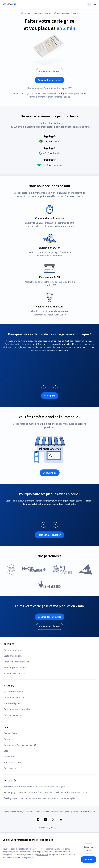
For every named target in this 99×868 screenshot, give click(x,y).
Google (57, 153)
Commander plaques (49, 71)
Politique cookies (12, 715)
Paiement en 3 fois (13, 762)
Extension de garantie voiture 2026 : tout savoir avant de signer (34, 787)
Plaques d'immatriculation (17, 662)
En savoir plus (50, 473)
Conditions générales (14, 697)
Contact (8, 739)
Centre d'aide (10, 733)
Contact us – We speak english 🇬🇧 (20, 745)
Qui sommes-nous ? (13, 692)
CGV (59, 827)
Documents (9, 757)
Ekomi (57, 141)
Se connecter (10, 768)
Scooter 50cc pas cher (14, 673)
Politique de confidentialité (17, 709)
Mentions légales (12, 703)
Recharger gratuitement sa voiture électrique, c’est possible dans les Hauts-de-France (45, 792)
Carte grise (50, 396)
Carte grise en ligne (13, 656)
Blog (6, 751)
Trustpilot (57, 165)
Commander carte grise (50, 80)
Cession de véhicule (13, 650)
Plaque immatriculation (49, 535)
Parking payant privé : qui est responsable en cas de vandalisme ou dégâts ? (40, 798)
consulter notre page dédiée (22, 857)
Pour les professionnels (15, 667)
